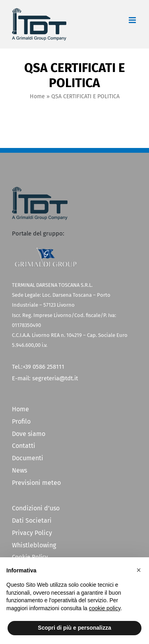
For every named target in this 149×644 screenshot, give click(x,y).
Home (37, 96)
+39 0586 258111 (44, 367)
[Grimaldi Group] (45, 250)
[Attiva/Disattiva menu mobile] (133, 20)
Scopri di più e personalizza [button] (74, 628)
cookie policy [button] (105, 608)
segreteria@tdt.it (55, 378)
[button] (139, 570)
